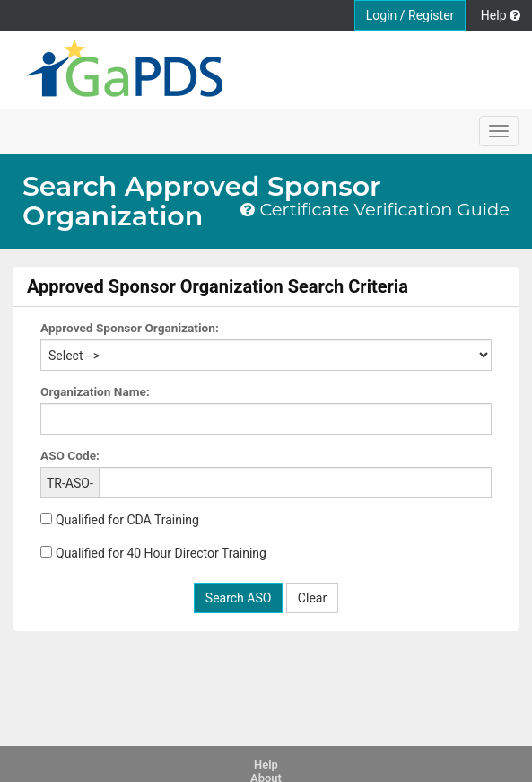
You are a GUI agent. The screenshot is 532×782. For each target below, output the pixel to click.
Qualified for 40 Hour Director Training (161, 553)
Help (266, 764)
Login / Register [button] (410, 15)
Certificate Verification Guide (375, 210)
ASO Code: (70, 455)
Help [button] (501, 15)
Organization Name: (95, 391)
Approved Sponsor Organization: (130, 328)
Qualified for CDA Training (127, 520)
